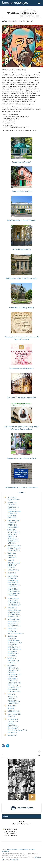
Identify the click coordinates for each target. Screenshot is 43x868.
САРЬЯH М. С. (12, 666)
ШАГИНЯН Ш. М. (13, 722)
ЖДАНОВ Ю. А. (12, 565)
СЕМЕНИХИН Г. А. (13, 670)
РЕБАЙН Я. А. (12, 658)
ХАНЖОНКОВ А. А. (14, 711)
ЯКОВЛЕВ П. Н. (12, 735)
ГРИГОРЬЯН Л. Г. (13, 541)
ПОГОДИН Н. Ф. (13, 645)
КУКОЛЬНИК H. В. (14, 593)
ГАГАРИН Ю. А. (12, 530)
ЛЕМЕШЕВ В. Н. (13, 601)
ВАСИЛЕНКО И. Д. (14, 521)
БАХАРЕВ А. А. (12, 505)
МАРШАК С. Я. (13, 608)
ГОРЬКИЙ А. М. (13, 537)
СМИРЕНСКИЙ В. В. (14, 683)
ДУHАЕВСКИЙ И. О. (14, 550)
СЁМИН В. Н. (12, 672)
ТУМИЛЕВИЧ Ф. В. (14, 701)
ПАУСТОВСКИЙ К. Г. (14, 641)
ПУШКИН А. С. (12, 656)
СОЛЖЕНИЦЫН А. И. (14, 687)
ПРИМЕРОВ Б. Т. (13, 653)
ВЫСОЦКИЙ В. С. (13, 527)
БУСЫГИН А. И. (13, 518)
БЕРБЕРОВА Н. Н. (13, 507)
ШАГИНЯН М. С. (13, 719)
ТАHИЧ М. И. (12, 694)
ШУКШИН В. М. (13, 732)
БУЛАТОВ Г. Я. (12, 516)
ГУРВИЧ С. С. (12, 543)
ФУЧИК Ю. (11, 708)
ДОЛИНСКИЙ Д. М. (14, 548)
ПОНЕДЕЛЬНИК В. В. (14, 649)
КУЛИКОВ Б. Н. (13, 595)
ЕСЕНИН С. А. (12, 556)
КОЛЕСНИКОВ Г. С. (14, 585)
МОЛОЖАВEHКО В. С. (15, 614)
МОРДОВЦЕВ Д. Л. (14, 616)
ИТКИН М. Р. (12, 573)
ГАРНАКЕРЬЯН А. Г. (14, 532)
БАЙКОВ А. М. (12, 502)
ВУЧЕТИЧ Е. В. (12, 525)
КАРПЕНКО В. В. (13, 580)
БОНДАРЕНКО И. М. (14, 511)
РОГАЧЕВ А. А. (12, 663)
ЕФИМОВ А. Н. (12, 558)
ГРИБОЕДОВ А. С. (13, 539)
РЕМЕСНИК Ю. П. (13, 661)
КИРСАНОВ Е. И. (13, 583)
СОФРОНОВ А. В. (13, 689)
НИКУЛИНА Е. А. (13, 624)
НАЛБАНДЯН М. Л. (14, 619)
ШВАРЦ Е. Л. (12, 724)
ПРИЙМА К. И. (12, 651)
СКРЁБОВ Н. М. (13, 681)
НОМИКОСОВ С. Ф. (14, 626)
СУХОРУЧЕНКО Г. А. (14, 691)
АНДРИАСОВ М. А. (14, 500)
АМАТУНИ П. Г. (12, 497)
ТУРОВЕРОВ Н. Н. (13, 703)
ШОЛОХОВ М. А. (13, 728)
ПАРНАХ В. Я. (12, 638)
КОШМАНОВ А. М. (13, 589)
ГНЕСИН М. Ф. (12, 534)
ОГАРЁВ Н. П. (12, 631)
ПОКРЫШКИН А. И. (14, 647)
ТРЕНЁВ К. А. (12, 699)
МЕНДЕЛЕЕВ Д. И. (14, 612)
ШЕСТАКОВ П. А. (13, 726)
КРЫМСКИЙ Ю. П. (14, 591)
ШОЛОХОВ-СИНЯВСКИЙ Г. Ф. (17, 730)
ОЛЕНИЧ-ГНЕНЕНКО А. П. (16, 633)
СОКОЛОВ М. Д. (13, 685)
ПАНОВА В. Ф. (12, 636)
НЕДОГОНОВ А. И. (14, 622)
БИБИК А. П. (12, 509)
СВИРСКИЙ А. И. (13, 668)
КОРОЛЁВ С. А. (13, 587)
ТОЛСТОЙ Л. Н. (13, 697)
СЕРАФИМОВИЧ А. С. (15, 674)
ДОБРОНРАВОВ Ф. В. (15, 546)
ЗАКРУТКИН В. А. (13, 570)
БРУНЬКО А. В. (12, 513)
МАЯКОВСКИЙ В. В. (14, 610)
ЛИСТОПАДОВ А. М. (14, 605)
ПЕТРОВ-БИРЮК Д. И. (15, 643)
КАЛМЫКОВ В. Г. (13, 578)
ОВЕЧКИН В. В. (13, 629)
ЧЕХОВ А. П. (12, 716)
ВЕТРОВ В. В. (12, 523)
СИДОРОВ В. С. (13, 677)
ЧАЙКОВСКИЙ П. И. (14, 714)
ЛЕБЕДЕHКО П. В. (13, 598)
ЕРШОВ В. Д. (12, 553)
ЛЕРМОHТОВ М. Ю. (14, 603)
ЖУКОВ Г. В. (11, 567)
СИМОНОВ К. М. (13, 679)
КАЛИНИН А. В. (13, 576)
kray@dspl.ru (14, 859)
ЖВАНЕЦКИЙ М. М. (14, 563)
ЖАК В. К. (11, 560)
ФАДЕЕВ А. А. (12, 706)
